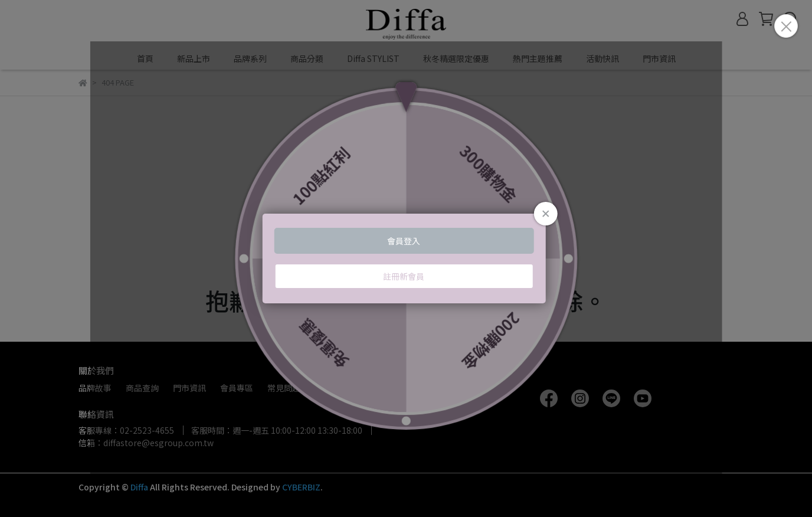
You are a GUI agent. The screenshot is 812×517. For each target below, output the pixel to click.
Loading (406, 258)
